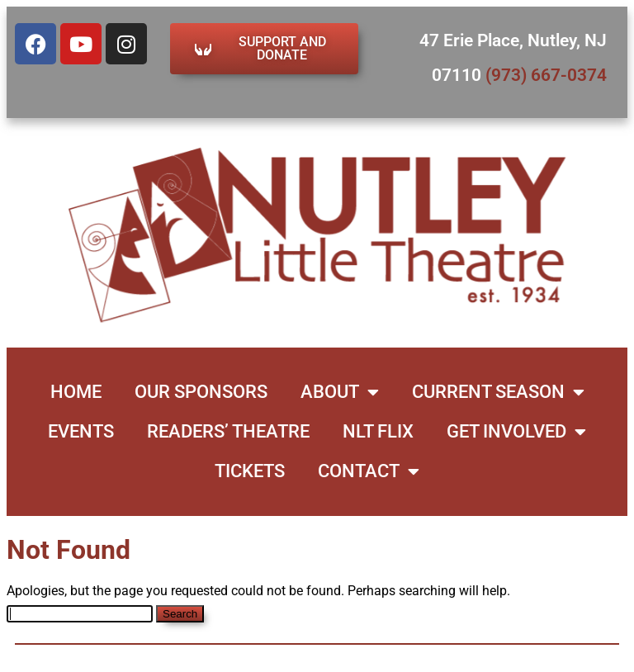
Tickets (250, 471)
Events (81, 431)
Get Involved (516, 432)
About (340, 392)
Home (76, 392)
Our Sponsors (201, 392)
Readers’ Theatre (228, 431)
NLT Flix (378, 431)
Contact (369, 471)
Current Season (498, 392)
